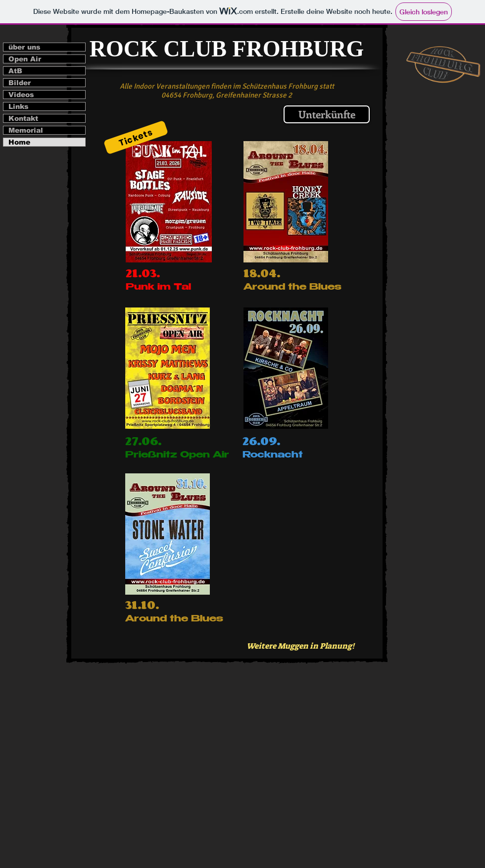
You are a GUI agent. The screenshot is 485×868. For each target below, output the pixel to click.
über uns (24, 47)
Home (19, 142)
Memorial (26, 130)
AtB (15, 71)
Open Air (25, 59)
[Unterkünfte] (327, 114)
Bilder (20, 83)
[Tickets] (136, 138)
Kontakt (23, 118)
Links (19, 106)
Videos (21, 95)
